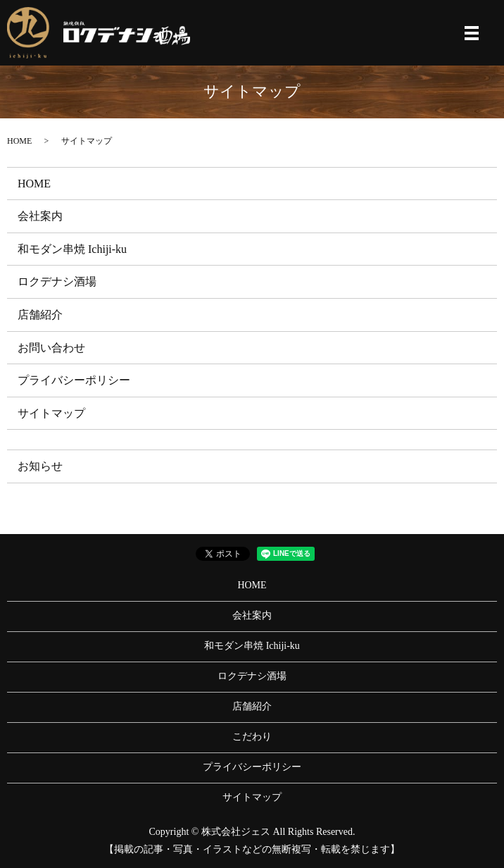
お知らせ (40, 466)
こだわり (252, 737)
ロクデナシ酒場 (57, 281)
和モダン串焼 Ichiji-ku (72, 249)
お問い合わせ (51, 348)
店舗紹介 (40, 315)
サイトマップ (51, 413)
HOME (19, 141)
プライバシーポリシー (74, 380)
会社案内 (40, 216)
